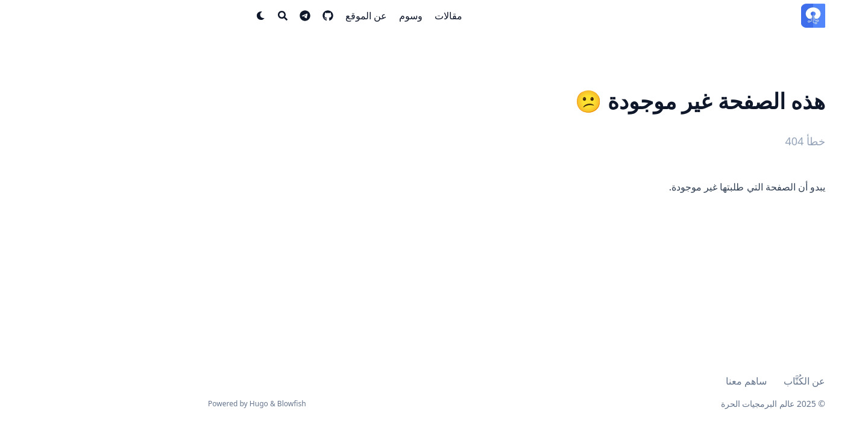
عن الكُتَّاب (722, 381)
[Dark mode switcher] (178, 16)
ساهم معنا (664, 381)
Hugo (176, 404)
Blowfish (209, 404)
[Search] (200, 16)
